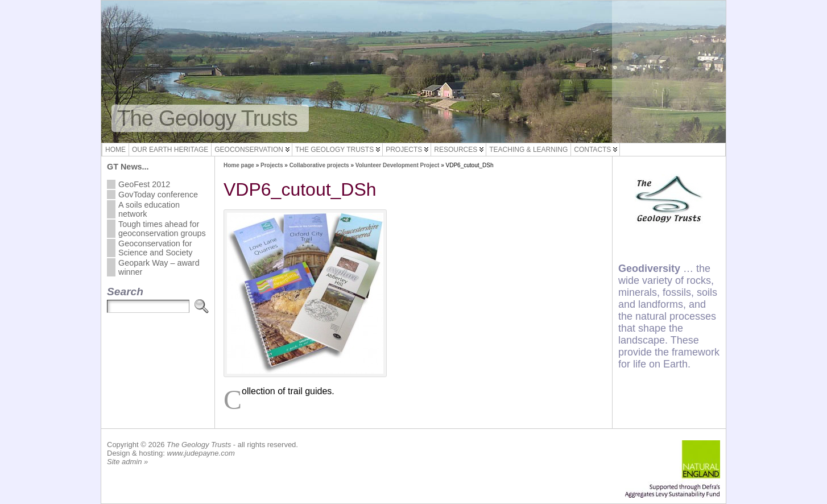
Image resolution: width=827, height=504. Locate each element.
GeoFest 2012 (144, 184)
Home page (239, 165)
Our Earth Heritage (170, 150)
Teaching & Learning (528, 150)
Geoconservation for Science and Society (155, 248)
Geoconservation (249, 150)
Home (115, 150)
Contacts (592, 150)
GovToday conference (158, 195)
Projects (404, 150)
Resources (456, 150)
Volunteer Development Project (398, 165)
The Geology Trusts (207, 118)
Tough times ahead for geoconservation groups (162, 229)
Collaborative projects (319, 165)
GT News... (128, 167)
